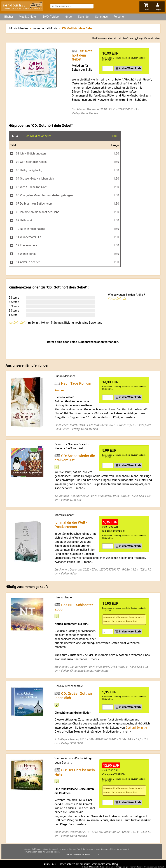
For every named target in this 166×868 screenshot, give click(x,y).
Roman (59, 390)
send (14, 5)
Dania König (83, 758)
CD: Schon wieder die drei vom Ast (75, 458)
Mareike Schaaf (65, 515)
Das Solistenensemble (69, 686)
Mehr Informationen (78, 854)
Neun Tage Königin (76, 383)
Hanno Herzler (64, 597)
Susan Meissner (65, 376)
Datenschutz (67, 864)
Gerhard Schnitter (137, 728)
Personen (119, 17)
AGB (55, 864)
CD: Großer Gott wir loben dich (74, 695)
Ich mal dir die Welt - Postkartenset (71, 525)
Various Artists (64, 758)
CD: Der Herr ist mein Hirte (75, 772)
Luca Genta (62, 763)
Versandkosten (152, 38)
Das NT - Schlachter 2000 (74, 607)
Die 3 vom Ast (74, 448)
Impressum (83, 864)
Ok (98, 854)
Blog (115, 864)
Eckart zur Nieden (66, 444)
